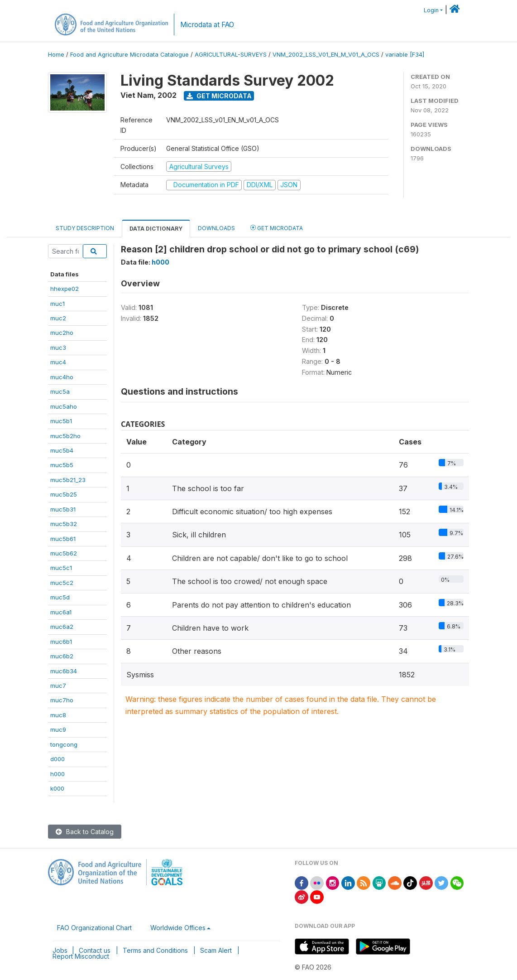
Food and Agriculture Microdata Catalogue (129, 55)
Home (56, 55)
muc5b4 (62, 450)
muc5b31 (63, 509)
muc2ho (62, 333)
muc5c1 (61, 568)
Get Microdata (219, 96)
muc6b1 (61, 642)
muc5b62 (64, 553)
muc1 (57, 304)
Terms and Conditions (155, 950)
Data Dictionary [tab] (156, 229)
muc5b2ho (65, 436)
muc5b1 (61, 421)
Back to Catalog (85, 832)
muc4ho (62, 377)
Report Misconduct (81, 956)
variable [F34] (405, 55)
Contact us (95, 950)
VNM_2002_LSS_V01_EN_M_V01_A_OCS (326, 55)
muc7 (58, 686)
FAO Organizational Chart (94, 928)
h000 (57, 774)
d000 (57, 759)
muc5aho (64, 406)
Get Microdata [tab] (277, 228)
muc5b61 (63, 539)
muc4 (58, 362)
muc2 (58, 318)
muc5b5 (62, 465)
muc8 (58, 715)
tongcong (64, 744)
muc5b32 (64, 524)
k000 (57, 788)
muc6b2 (62, 656)
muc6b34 (64, 671)
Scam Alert (216, 950)
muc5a (60, 391)
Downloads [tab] (216, 228)
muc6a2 (62, 627)
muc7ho (62, 700)
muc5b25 (64, 494)
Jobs (60, 950)
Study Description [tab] (85, 228)
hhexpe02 (65, 289)
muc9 (58, 729)
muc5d (60, 597)
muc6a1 (61, 612)
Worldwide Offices (178, 928)
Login (431, 10)
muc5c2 (62, 583)
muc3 (58, 348)
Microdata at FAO (207, 25)
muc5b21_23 (68, 480)
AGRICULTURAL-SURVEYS (231, 55)
